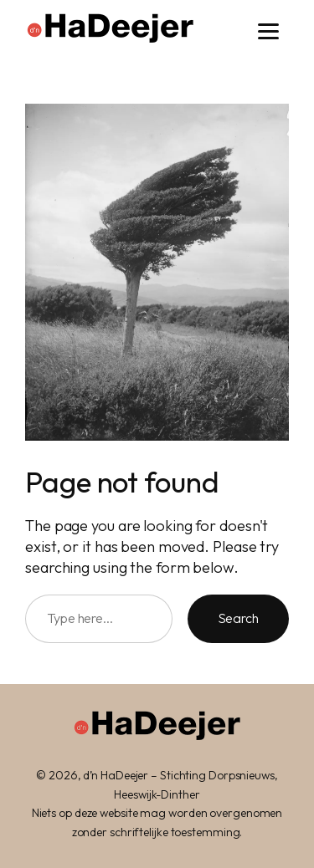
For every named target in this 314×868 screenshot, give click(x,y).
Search (238, 618)
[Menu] (268, 31)
